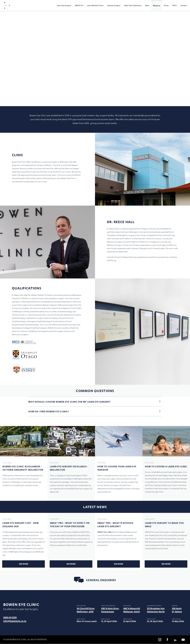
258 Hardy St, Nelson (177, 610)
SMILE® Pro (79, 5)
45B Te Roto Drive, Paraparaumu (110, 610)
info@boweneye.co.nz (15, 621)
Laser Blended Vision (95, 5)
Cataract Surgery (114, 5)
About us (157, 6)
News (147, 5)
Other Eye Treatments (133, 5)
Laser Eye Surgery (64, 5)
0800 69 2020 (10, 617)
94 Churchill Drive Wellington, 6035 (86, 610)
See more (24, 564)
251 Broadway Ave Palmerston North (156, 610)
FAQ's (175, 5)
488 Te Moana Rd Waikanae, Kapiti (132, 610)
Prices (166, 5)
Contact (184, 5)
